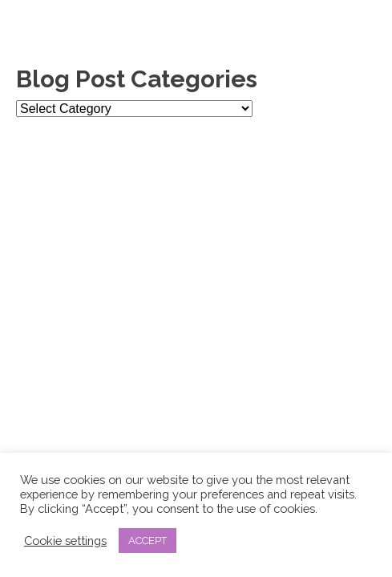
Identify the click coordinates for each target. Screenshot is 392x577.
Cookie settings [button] (65, 541)
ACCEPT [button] (148, 541)
